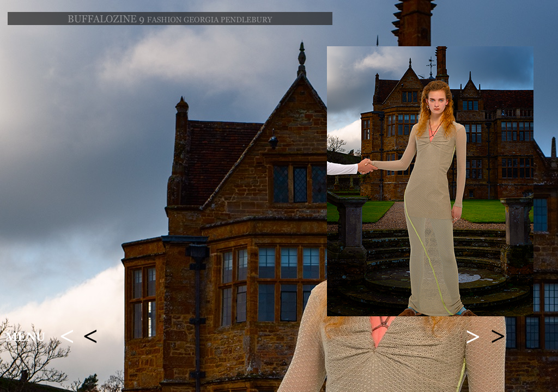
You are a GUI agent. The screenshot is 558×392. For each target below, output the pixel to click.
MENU (25, 336)
